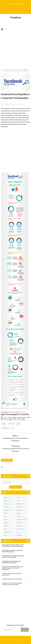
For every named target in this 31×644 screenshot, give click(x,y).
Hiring (18, 424)
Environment (20, 510)
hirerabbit (13, 412)
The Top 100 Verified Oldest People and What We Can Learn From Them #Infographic (13, 568)
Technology (7, 532)
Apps (18, 498)
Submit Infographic (18, 4)
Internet (6, 523)
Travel (18, 532)
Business (6, 501)
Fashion (6, 513)
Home (9, 4)
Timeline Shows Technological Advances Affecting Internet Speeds (13, 556)
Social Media (20, 526)
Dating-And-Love (21, 504)
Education (19, 507)
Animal (5, 498)
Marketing (6, 526)
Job (12, 428)
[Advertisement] (15, 48)
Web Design (19, 535)
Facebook (11, 424)
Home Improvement (21, 520)
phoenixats (23, 412)
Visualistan (17, 640)
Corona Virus (7, 504)
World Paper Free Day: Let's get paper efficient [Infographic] (12, 551)
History (5, 520)
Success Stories (20, 529)
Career (4, 424)
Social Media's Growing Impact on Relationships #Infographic (11, 562)
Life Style (19, 523)
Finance (18, 513)
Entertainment (7, 510)
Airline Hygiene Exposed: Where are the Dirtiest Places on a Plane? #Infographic (13, 546)
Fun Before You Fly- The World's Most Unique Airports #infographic (12, 584)
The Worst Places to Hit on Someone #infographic (12, 574)
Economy (6, 507)
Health (18, 516)
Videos (5, 535)
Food (5, 516)
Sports (5, 529)
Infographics (5, 428)
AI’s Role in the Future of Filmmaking (12, 579)
